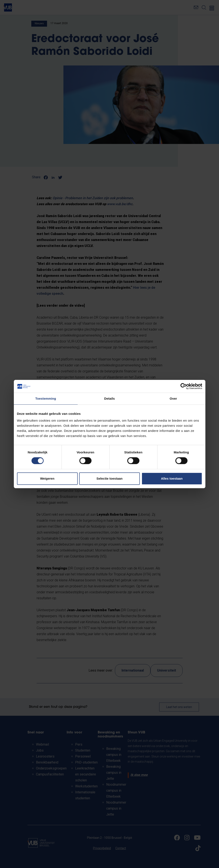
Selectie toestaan (109, 478)
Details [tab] (110, 398)
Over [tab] (173, 398)
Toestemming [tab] (46, 398)
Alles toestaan (172, 478)
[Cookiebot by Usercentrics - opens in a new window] (184, 386)
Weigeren (47, 478)
